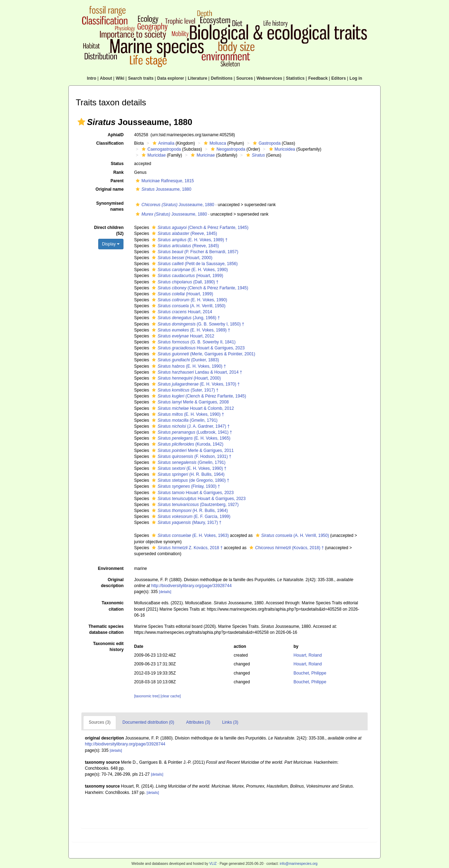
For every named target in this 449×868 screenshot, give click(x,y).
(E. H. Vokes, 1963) (189, 535)
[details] (165, 592)
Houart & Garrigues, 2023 (197, 348)
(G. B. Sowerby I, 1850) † (197, 324)
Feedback (318, 78)
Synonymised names (110, 206)
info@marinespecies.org (299, 864)
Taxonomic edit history (108, 647)
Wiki (120, 78)
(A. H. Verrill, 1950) (188, 306)
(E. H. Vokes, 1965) (190, 438)
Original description (112, 583)
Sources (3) (100, 722)
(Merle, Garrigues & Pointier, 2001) (203, 354)
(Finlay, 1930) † (185, 486)
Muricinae (202, 155)
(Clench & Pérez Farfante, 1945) (199, 228)
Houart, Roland (308, 655)
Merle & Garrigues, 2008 (189, 402)
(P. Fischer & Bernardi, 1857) (194, 252)
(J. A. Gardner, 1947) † (190, 426)
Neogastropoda (227, 149)
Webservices (269, 78)
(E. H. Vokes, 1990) (189, 270)
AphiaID (116, 135)
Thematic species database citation (106, 629)
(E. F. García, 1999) (190, 517)
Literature (197, 78)
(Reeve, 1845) (183, 234)
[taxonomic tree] (147, 696)
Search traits (141, 78)
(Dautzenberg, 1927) (194, 505)
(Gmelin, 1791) (184, 420)
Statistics (295, 78)
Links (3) (230, 722)
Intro (92, 78)
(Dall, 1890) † (184, 282)
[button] (81, 122)
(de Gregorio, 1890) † (190, 480)
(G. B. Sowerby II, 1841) (193, 342)
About (106, 78)
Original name (109, 189)
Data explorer (171, 78)
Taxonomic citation (113, 606)
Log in (356, 78)
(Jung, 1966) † (185, 318)
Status (117, 164)
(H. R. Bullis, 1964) (187, 474)
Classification (110, 143)
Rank (118, 172)
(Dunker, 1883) (185, 360)
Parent (117, 181)
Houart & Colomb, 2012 (192, 408)
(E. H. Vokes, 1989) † (189, 240)
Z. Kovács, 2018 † (186, 548)
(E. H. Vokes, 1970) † (195, 384)
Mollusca (214, 143)
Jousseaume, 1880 (163, 189)
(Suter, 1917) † (184, 390)
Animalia (163, 143)
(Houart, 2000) (181, 258)
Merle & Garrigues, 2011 (192, 451)
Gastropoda (266, 143)
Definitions (222, 78)
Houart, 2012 (182, 336)
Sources (244, 78)
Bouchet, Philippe (310, 673)
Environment (111, 568)
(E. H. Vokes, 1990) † (188, 366)
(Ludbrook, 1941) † (191, 432)
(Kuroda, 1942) (187, 444)
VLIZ (213, 864)
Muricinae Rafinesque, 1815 (164, 181)
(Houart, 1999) (187, 276)
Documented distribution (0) (148, 722)
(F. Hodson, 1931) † (191, 456)
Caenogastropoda (160, 149)
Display (111, 244)
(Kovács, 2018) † (286, 548)
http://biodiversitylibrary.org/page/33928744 (191, 586)
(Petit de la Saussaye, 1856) (194, 264)
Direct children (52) (109, 231)
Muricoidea (281, 149)
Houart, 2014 (181, 312)
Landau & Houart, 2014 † (196, 372)
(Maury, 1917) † (186, 522)
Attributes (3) (198, 722)
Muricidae (153, 155)
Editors (339, 78)
